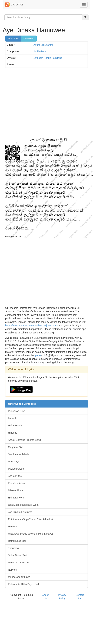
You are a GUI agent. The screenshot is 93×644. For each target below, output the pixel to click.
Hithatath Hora (16, 498)
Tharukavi (13, 548)
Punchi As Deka (17, 411)
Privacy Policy (62, 597)
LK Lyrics (14, 5)
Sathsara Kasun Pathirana (48, 58)
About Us (45, 597)
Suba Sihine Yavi (17, 555)
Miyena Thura (16, 490)
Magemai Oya (16, 447)
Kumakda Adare (17, 483)
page (38, 355)
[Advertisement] (33, 104)
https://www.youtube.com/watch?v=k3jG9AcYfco (32, 326)
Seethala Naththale (19, 454)
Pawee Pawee (16, 469)
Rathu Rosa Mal (17, 541)
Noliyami (13, 570)
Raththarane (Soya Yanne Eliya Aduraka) (30, 519)
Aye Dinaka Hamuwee (20, 512)
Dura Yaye (14, 462)
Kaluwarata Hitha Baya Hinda (24, 584)
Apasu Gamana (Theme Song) (25, 440)
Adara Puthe (15, 476)
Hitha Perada (15, 425)
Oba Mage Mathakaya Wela (23, 505)
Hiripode (13, 433)
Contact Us (80, 597)
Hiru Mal (13, 526)
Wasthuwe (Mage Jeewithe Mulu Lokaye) (31, 534)
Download (29, 39)
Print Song (13, 39)
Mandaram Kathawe (19, 577)
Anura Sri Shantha (44, 45)
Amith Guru (40, 51)
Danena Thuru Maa (19, 563)
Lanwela (13, 418)
